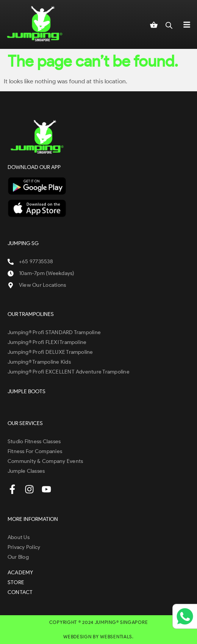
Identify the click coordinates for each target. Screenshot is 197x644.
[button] (187, 24)
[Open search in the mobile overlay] (169, 24)
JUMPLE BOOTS (27, 392)
